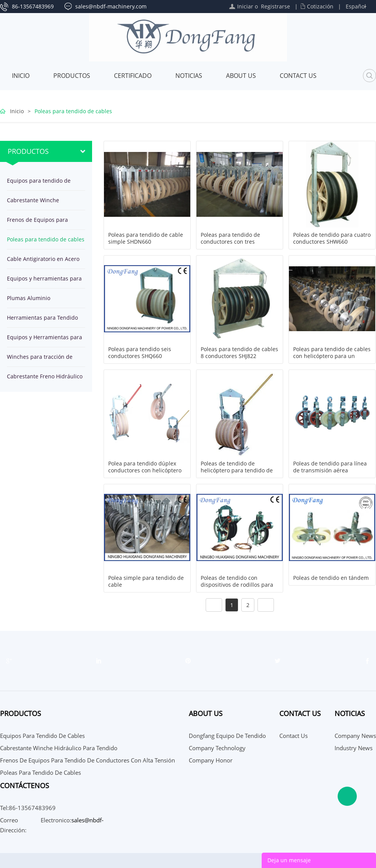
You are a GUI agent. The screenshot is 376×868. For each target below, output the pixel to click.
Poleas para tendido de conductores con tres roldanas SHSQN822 (230, 242)
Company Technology (217, 748)
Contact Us (298, 76)
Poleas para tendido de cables (73, 111)
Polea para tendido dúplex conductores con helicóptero (145, 467)
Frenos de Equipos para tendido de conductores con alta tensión (43, 223)
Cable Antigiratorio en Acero (43, 259)
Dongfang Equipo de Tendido (227, 736)
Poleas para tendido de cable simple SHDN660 (146, 238)
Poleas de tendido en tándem (331, 578)
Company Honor (211, 760)
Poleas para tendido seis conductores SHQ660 (140, 353)
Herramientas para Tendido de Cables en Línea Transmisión (42, 321)
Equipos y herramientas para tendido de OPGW (44, 281)
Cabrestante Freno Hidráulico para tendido (45, 379)
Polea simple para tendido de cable (146, 581)
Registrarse (275, 6)
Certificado (133, 76)
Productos (72, 76)
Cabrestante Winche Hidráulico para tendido (38, 203)
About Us (241, 76)
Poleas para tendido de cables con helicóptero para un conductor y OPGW (332, 356)
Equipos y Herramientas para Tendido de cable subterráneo (46, 340)
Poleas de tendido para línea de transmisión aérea (330, 467)
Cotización (320, 6)
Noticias (189, 76)
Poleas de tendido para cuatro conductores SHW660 (332, 238)
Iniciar (245, 6)
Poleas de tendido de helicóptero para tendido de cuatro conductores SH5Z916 (237, 470)
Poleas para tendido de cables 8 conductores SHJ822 (239, 353)
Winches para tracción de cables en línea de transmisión (40, 360)
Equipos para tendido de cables (39, 184)
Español (356, 6)
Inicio (21, 76)
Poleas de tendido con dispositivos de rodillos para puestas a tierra (237, 585)
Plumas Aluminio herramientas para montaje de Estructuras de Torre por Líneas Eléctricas (42, 301)
